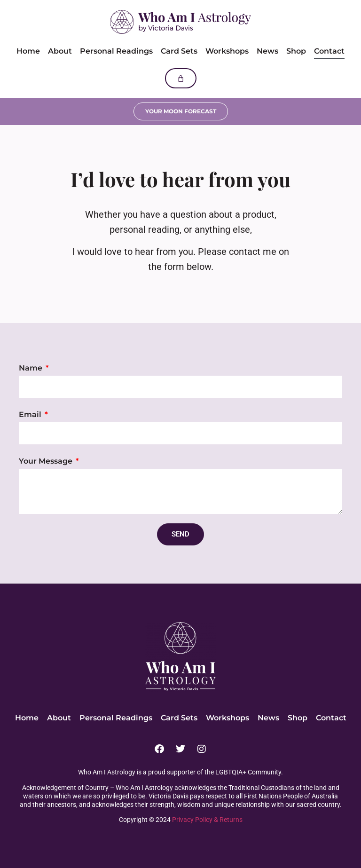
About (60, 51)
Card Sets (179, 51)
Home (28, 51)
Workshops (227, 51)
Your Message (47, 461)
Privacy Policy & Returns (207, 820)
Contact (329, 51)
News (267, 51)
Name (31, 368)
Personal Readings (116, 51)
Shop (296, 51)
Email (31, 414)
